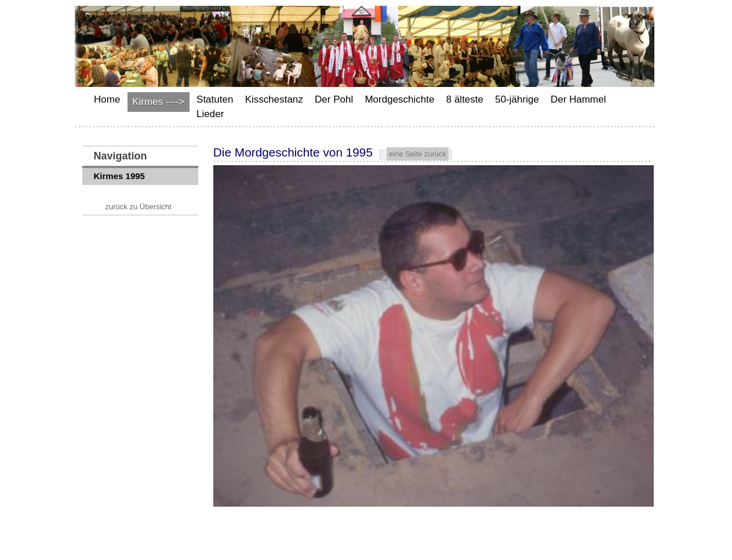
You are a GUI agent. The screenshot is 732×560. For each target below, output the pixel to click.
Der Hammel (578, 99)
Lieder (210, 114)
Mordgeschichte (399, 99)
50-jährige (517, 99)
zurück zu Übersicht (139, 207)
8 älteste (465, 99)
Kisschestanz (274, 99)
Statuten (215, 99)
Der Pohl (334, 99)
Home (107, 99)
